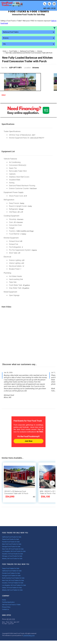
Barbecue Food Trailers (29, 32)
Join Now (28, 441)
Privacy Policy (6, 607)
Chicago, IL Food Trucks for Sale (12, 556)
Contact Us (6, 609)
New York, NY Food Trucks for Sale (13, 549)
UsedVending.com (29, 635)
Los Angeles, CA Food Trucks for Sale (14, 551)
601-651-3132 (11, 619)
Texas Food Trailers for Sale (11, 568)
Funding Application (8, 602)
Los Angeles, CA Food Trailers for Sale (14, 585)
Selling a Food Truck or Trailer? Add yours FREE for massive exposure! (28, 22)
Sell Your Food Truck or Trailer (11, 605)
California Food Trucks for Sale (12, 537)
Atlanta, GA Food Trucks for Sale (12, 559)
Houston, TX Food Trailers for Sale (13, 583)
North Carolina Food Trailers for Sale (13, 578)
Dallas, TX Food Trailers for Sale (12, 588)
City (29, 44)
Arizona (29, 38)
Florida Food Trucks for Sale (11, 542)
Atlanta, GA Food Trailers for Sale (12, 590)
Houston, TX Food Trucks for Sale (12, 554)
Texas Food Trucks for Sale (10, 539)
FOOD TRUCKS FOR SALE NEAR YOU (15, 533)
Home (4, 600)
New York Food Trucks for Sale (12, 544)
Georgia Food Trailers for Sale (11, 576)
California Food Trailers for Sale (12, 571)
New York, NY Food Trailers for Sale (13, 580)
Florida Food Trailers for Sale (11, 573)
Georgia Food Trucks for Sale (11, 547)
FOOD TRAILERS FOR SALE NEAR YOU (16, 564)
